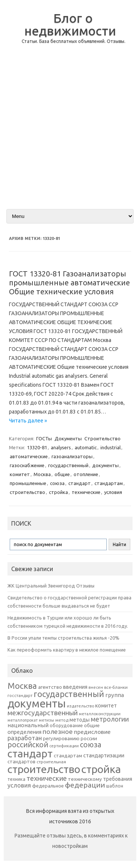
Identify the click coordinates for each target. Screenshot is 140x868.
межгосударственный (43, 713)
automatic (86, 447)
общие (62, 474)
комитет (20, 474)
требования (118, 779)
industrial (111, 447)
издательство (80, 706)
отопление (86, 474)
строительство (27, 492)
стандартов (21, 761)
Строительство (102, 438)
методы (80, 720)
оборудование (66, 725)
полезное (58, 731)
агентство (50, 687)
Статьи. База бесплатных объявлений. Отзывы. (74, 41)
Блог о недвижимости (70, 24)
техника (16, 779)
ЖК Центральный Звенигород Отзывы (51, 586)
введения (75, 687)
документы (105, 465)
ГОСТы (44, 438)
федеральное (48, 786)
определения (24, 732)
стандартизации (104, 755)
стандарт (80, 483)
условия (113, 492)
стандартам (109, 483)
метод (62, 720)
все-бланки (116, 687)
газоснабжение (27, 465)
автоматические (29, 456)
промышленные (28, 483)
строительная (51, 762)
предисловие (92, 732)
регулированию (61, 739)
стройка (58, 492)
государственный (68, 465)
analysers (61, 447)
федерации (85, 785)
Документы (68, 438)
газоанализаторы (72, 456)
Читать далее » (28, 421)
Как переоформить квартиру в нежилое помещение (67, 650)
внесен (96, 687)
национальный (28, 725)
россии (89, 738)
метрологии (110, 719)
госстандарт (20, 696)
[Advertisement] (70, 132)
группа (115, 695)
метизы (46, 720)
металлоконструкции (100, 714)
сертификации (64, 746)
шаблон (115, 786)
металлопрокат (23, 720)
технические (86, 492)
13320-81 (37, 447)
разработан (25, 738)
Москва (42, 474)
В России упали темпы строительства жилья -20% (63, 638)
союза (57, 483)
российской (28, 745)
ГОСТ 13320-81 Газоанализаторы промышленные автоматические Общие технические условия (69, 283)
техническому (85, 779)
